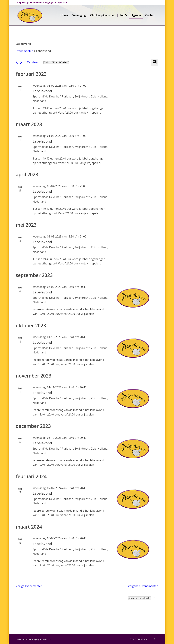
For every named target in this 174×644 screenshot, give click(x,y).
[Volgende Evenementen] (21, 62)
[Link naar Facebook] (154, 639)
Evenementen (25, 51)
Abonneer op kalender (140, 598)
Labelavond (42, 91)
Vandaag (33, 62)
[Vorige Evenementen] (17, 62)
